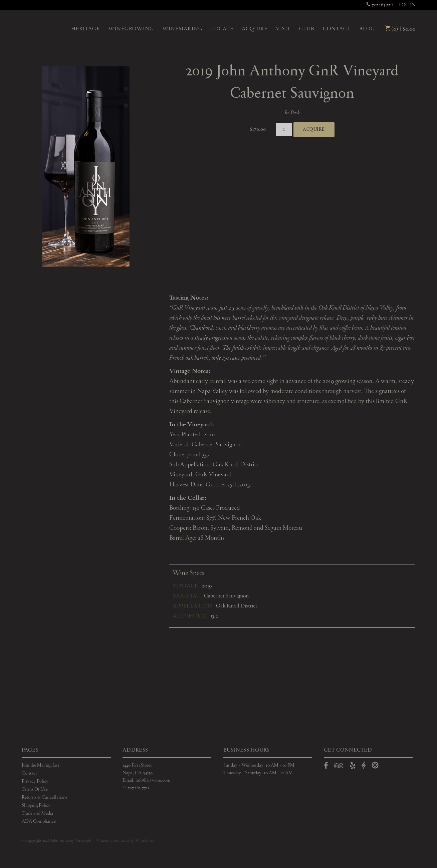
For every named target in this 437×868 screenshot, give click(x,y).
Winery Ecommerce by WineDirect (126, 841)
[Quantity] (284, 130)
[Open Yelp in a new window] (353, 767)
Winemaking (182, 29)
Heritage (85, 29)
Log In (407, 5)
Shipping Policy (36, 805)
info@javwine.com (153, 780)
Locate (222, 29)
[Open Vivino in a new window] (364, 765)
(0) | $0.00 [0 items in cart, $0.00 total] (400, 29)
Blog (367, 29)
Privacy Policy (35, 781)
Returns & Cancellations (45, 797)
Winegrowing (131, 29)
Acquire (255, 29)
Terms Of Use (35, 789)
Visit (283, 29)
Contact (337, 29)
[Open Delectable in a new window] (375, 765)
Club (307, 29)
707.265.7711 (380, 5)
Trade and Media (37, 813)
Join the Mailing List (40, 765)
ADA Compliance (39, 821)
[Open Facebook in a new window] (326, 767)
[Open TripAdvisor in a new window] (339, 767)
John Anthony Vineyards (44, 28)
